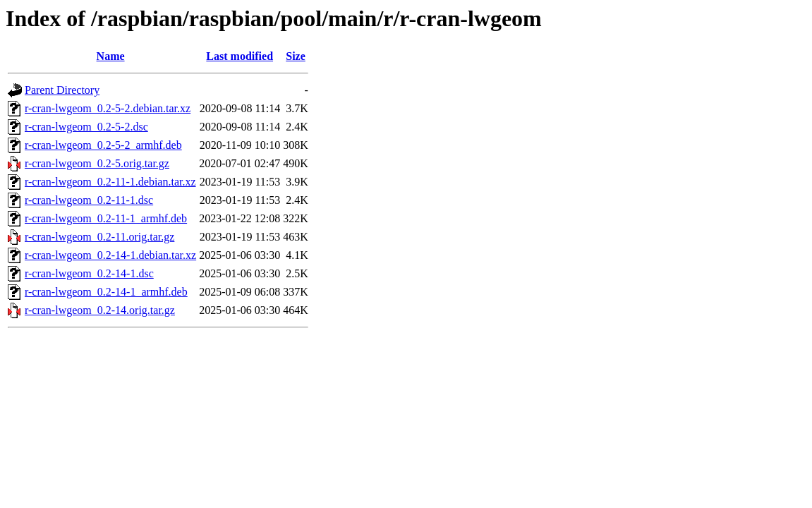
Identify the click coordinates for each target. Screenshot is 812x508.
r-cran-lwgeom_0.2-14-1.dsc (89, 273)
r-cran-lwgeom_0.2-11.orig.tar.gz (99, 237)
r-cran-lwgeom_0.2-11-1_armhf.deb (106, 218)
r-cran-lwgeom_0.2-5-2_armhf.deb (103, 145)
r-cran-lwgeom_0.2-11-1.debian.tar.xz (110, 182)
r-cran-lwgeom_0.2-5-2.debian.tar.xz (108, 108)
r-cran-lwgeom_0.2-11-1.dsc (89, 200)
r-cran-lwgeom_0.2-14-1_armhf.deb (106, 292)
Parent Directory (62, 90)
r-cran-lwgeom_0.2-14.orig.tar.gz (100, 310)
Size (296, 56)
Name (111, 56)
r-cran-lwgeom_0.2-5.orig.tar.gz (97, 163)
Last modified (240, 56)
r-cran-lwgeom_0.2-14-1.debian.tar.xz (110, 255)
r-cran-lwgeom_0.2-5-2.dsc (86, 127)
